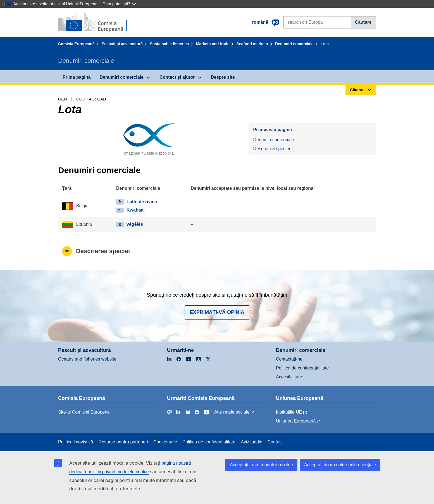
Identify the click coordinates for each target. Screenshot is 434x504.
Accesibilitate (289, 377)
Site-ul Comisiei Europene (84, 412)
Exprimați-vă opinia (217, 312)
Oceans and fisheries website (87, 359)
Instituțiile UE (289, 412)
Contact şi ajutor (177, 77)
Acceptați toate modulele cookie (261, 465)
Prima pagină (77, 77)
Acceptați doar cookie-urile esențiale (340, 465)
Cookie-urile (165, 442)
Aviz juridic (251, 442)
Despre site (223, 77)
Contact (275, 442)
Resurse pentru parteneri (123, 442)
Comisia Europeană (76, 44)
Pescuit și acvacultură (122, 44)
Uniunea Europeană (296, 421)
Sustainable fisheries (169, 44)
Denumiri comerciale (294, 44)
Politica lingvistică (76, 442)
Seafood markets (252, 44)
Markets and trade (213, 44)
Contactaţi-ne (289, 359)
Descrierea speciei (271, 149)
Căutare (363, 22)
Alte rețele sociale (232, 412)
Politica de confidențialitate (302, 368)
